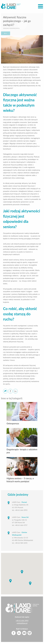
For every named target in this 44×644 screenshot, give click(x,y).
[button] (22, 572)
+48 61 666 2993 (22, 620)
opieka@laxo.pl (22, 623)
